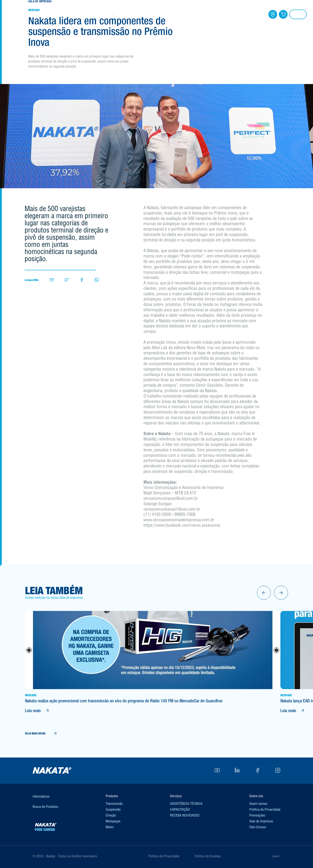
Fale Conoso (258, 827)
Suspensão (113, 809)
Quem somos (258, 804)
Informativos (41, 796)
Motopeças (113, 821)
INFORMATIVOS (144, 14)
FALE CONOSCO (246, 14)
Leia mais (37, 710)
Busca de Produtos (45, 807)
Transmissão (114, 804)
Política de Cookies (208, 856)
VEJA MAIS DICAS (41, 734)
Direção (111, 815)
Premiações (257, 815)
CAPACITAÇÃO (182, 14)
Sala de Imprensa (261, 821)
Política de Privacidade (265, 809)
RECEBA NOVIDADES (185, 815)
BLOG (213, 14)
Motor (110, 827)
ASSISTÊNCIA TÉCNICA (186, 804)
